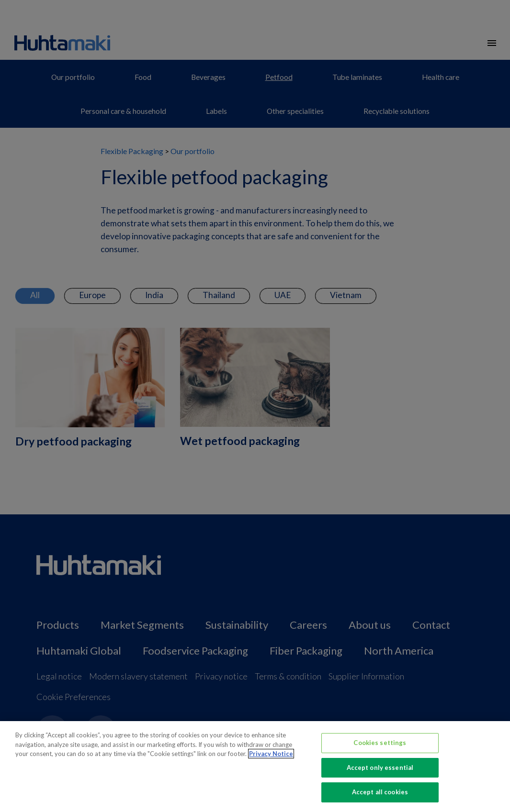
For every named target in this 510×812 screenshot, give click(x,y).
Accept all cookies (380, 792)
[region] (255, 767)
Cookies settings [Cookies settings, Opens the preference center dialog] (380, 743)
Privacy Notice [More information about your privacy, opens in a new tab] (271, 754)
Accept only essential (380, 768)
